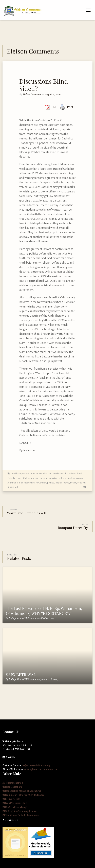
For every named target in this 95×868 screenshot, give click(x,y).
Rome (66, 483)
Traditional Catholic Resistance (21, 815)
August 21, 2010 (53, 94)
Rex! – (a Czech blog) (15, 807)
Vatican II (14, 487)
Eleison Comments (32, 94)
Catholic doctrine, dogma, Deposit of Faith (43, 478)
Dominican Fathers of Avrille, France (24, 795)
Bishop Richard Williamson (23, 618)
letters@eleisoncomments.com (41, 769)
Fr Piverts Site (11, 799)
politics (51, 483)
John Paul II (13, 483)
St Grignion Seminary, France (20, 811)
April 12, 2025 (47, 618)
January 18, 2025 (49, 679)
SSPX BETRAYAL (21, 675)
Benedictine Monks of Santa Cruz (22, 791)
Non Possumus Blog (15, 803)
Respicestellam (12, 787)
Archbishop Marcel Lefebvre (25, 474)
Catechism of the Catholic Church (67, 474)
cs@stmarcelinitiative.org (36, 765)
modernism (29, 483)
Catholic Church (15, 478)
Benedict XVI (45, 474)
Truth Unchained (13, 783)
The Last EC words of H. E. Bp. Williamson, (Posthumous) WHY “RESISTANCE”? (44, 611)
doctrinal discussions (73, 478)
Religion (59, 483)
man (21, 483)
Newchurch (41, 483)
